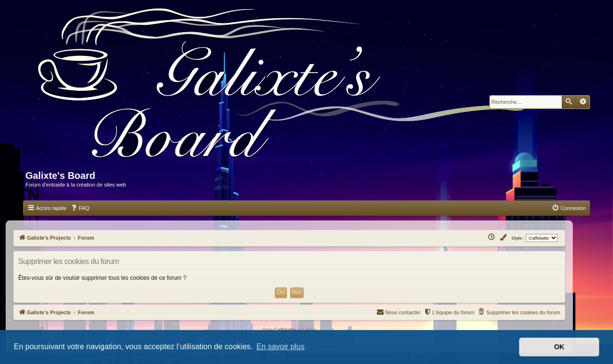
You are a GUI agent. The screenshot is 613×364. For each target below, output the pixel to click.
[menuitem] (80, 208)
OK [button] (559, 347)
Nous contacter (398, 312)
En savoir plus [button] (280, 347)
